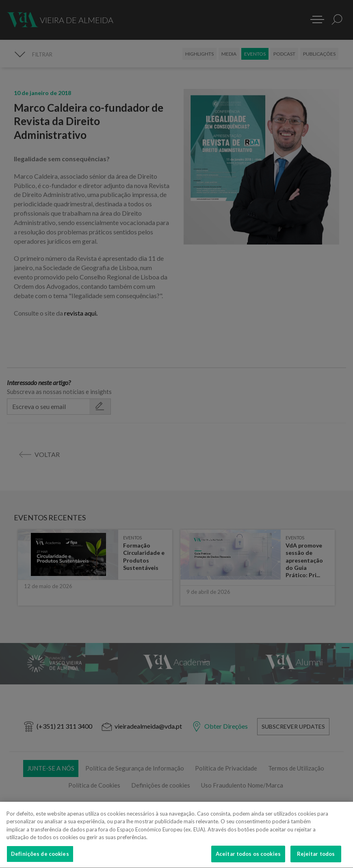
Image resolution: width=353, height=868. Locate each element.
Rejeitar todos (316, 859)
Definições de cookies (40, 859)
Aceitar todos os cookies (248, 859)
